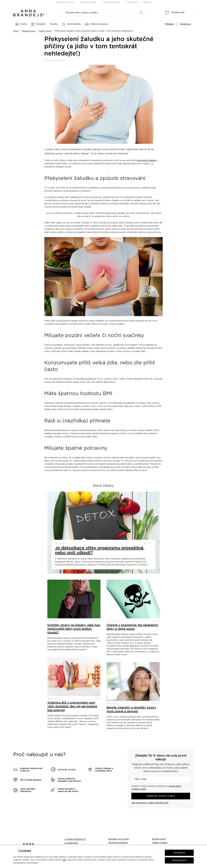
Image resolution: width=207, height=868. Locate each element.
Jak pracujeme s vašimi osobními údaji (150, 803)
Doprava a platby (88, 2)
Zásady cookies (160, 843)
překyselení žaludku (146, 161)
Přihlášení (169, 24)
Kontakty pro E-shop (65, 2)
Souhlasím (179, 853)
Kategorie (39, 24)
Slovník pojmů (159, 839)
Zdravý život (45, 31)
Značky (21, 24)
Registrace (185, 24)
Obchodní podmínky (118, 843)
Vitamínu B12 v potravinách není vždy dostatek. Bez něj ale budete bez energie (72, 706)
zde (64, 860)
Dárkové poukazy (96, 24)
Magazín (147, 2)
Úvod (16, 31)
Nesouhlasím (179, 860)
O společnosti (132, 2)
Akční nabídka (71, 24)
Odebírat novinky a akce (161, 796)
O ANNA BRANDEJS (111, 2)
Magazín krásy (29, 31)
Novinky (54, 24)
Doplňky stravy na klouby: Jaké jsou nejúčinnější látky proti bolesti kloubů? (74, 629)
